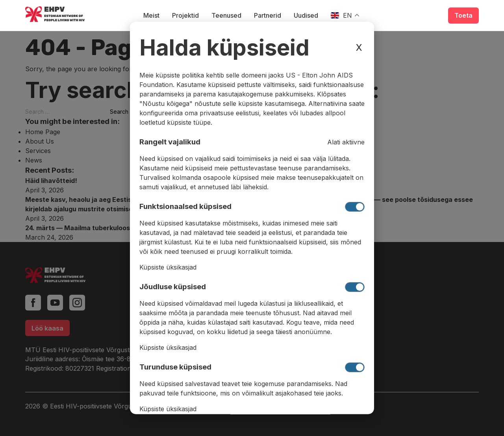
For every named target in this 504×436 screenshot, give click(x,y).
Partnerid (268, 15)
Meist (151, 15)
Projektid (185, 15)
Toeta (463, 15)
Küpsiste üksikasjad (168, 268)
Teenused (226, 15)
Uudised (306, 15)
